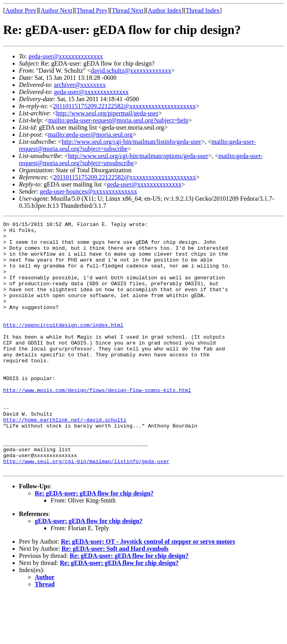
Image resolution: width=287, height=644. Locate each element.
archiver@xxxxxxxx (80, 85)
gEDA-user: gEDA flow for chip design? (89, 571)
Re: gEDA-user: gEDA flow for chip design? (94, 543)
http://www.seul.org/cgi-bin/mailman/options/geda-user (138, 156)
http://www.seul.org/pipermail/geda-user (107, 113)
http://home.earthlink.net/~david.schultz (65, 460)
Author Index (165, 10)
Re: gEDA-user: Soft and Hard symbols (115, 598)
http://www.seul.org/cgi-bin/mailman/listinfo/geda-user (131, 142)
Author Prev (21, 10)
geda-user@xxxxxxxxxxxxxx (66, 56)
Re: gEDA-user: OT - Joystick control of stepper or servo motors (148, 591)
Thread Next (128, 10)
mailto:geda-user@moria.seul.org (90, 135)
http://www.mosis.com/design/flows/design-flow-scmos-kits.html (97, 424)
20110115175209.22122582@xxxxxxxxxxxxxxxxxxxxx (124, 106)
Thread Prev (92, 10)
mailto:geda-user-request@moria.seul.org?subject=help (118, 120)
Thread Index (203, 10)
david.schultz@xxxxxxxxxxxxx (131, 71)
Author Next (56, 10)
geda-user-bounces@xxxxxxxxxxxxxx (88, 191)
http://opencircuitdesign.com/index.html (63, 346)
